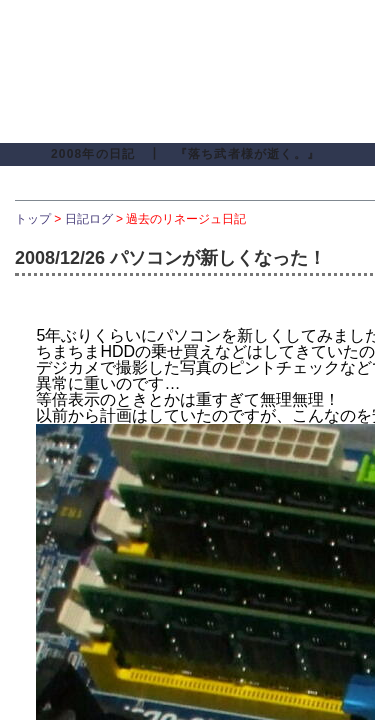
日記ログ (89, 219)
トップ (33, 219)
